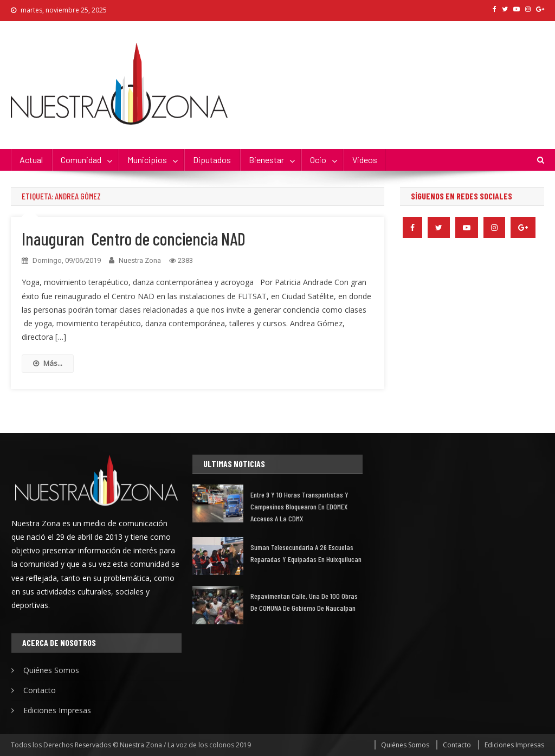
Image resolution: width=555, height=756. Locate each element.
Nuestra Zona (140, 260)
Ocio (318, 160)
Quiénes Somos (51, 670)
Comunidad (81, 160)
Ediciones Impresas (57, 710)
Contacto (40, 690)
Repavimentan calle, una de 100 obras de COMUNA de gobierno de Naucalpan (304, 602)
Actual (31, 160)
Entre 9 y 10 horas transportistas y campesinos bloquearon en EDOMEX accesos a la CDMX (299, 506)
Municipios (147, 160)
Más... (48, 363)
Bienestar (266, 160)
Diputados (212, 160)
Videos (365, 160)
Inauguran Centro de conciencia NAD (134, 238)
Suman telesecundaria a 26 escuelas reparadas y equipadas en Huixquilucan (306, 553)
